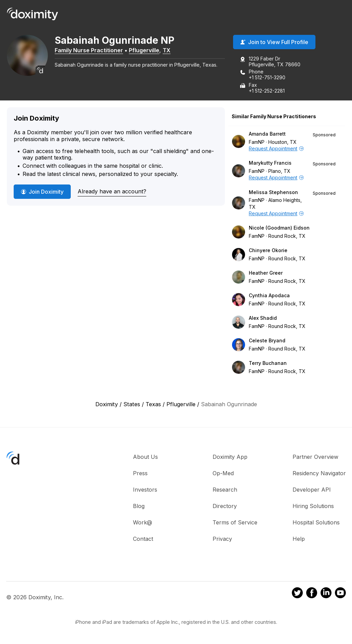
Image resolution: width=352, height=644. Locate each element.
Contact (143, 539)
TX (167, 50)
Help (299, 539)
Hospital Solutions (316, 522)
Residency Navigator (319, 473)
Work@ (143, 522)
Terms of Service (235, 522)
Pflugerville (144, 50)
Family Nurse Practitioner (89, 50)
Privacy (222, 539)
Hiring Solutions (313, 506)
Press (140, 473)
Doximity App (230, 457)
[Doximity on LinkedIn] (326, 594)
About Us (145, 457)
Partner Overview (315, 457)
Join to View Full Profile (274, 42)
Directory (225, 506)
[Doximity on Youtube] (340, 594)
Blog (139, 506)
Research (225, 490)
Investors (145, 490)
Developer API (312, 490)
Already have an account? (112, 191)
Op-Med (223, 473)
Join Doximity (42, 192)
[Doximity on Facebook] (312, 594)
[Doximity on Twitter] (297, 594)
